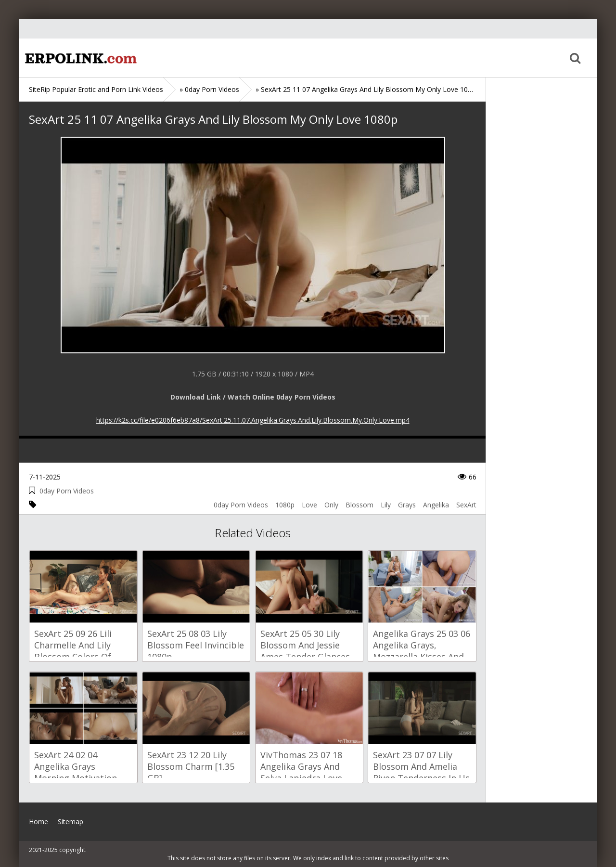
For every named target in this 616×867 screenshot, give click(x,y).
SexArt (466, 505)
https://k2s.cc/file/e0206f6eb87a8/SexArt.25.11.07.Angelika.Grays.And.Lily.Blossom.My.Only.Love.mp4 (253, 420)
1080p (285, 505)
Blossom (359, 505)
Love (309, 505)
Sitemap (71, 822)
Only (331, 505)
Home (79, 58)
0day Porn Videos (67, 491)
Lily (386, 505)
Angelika (436, 505)
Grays (407, 505)
